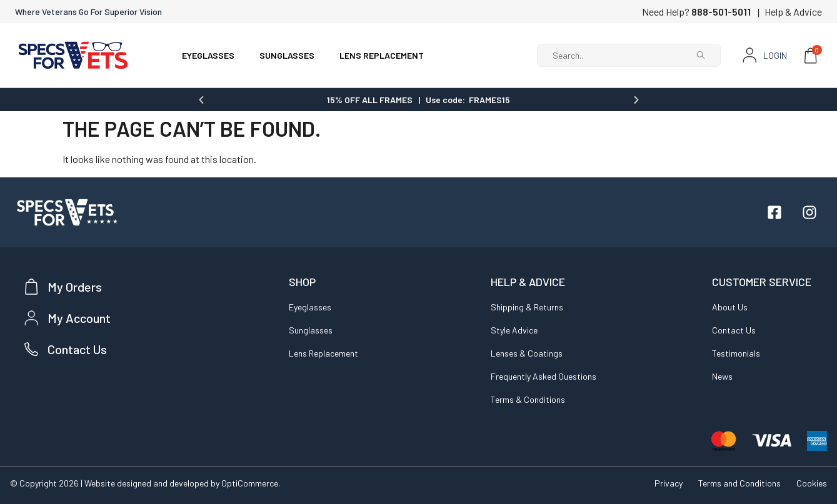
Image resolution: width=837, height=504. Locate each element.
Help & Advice (793, 12)
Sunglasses (311, 329)
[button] (201, 99)
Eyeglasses (310, 306)
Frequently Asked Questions (544, 376)
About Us (730, 306)
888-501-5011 (721, 12)
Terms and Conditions (739, 482)
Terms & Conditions (528, 399)
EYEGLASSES (208, 55)
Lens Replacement (323, 353)
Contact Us (734, 329)
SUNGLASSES (287, 55)
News (722, 376)
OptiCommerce (250, 482)
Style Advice (514, 329)
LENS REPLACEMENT (382, 55)
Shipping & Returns (527, 306)
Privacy (669, 482)
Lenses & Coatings (527, 353)
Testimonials (736, 353)
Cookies (812, 482)
